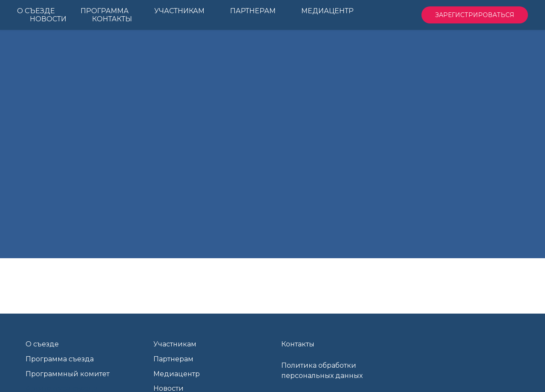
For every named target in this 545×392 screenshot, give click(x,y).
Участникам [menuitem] (179, 11)
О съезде (42, 344)
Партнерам (173, 359)
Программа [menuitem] (105, 11)
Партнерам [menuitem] (253, 11)
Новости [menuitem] (48, 19)
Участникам (175, 344)
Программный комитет (68, 374)
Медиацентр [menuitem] (327, 11)
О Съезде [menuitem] (36, 11)
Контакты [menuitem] (112, 19)
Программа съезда (60, 359)
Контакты (298, 344)
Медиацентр (177, 374)
